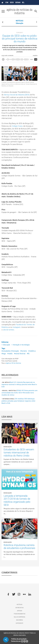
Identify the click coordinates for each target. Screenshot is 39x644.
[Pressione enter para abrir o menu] (3, 11)
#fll (28, 354)
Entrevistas (19, 608)
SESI (12, 2)
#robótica (32, 351)
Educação (20, 23)
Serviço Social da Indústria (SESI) (17, 95)
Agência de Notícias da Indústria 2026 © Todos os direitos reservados (20, 634)
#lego (4, 354)
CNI (7, 2)
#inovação (15, 351)
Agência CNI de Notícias (13, 363)
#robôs (10, 354)
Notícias (19, 605)
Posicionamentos (20, 614)
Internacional (8, 399)
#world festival (20, 354)
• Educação (6, 345)
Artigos (20, 611)
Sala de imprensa (19, 617)
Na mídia (6, 382)
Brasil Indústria (9, 391)
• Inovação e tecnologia (21, 345)
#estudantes (6, 351)
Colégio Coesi (17, 126)
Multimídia (20, 620)
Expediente (19, 623)
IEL (23, 2)
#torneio (24, 351)
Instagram (17, 327)
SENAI (18, 2)
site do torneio (9, 330)
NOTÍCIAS (20, 21)
